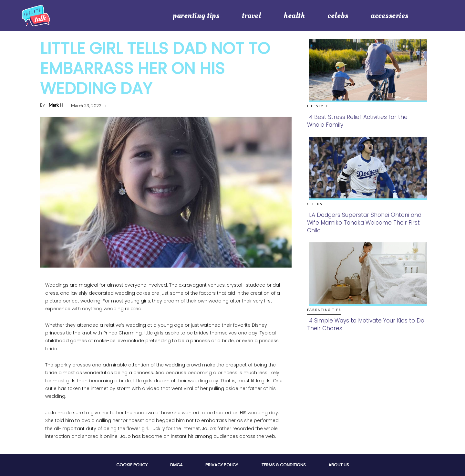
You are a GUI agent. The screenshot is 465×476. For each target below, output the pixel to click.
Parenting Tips (324, 310)
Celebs (315, 204)
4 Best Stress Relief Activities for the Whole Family (357, 121)
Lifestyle (318, 106)
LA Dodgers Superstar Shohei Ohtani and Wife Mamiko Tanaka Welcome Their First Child (364, 223)
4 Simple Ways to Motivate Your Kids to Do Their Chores (366, 324)
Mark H (56, 105)
